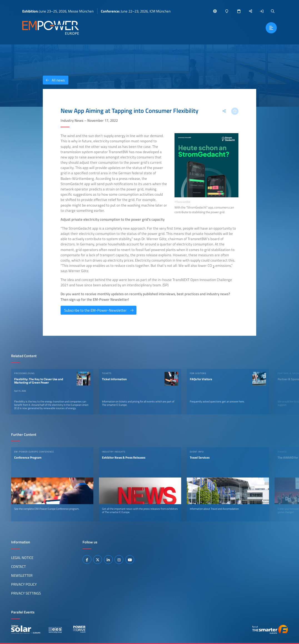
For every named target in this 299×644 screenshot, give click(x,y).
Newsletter (22, 575)
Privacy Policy (24, 584)
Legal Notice (22, 558)
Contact (18, 566)
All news (54, 80)
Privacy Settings (26, 593)
